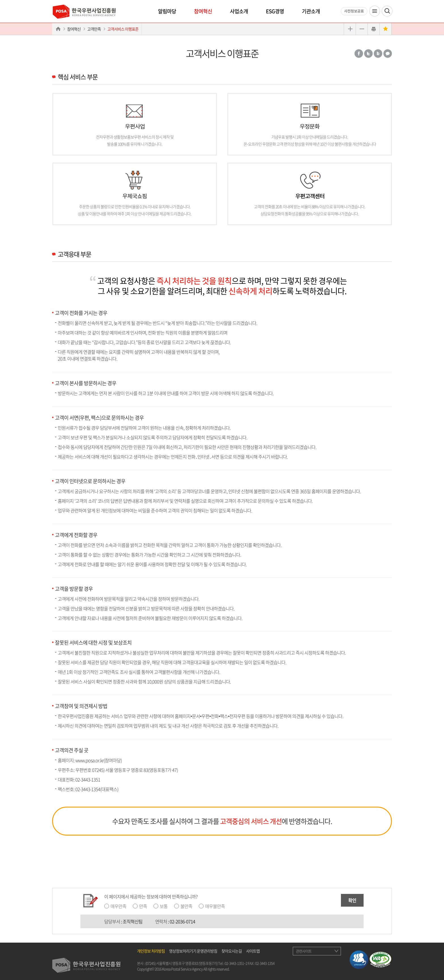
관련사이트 (304, 951)
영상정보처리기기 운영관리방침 (193, 951)
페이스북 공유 (359, 54)
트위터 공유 (368, 54)
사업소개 (239, 11)
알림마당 (167, 11)
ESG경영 (275, 11)
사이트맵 (253, 951)
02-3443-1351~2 (236, 963)
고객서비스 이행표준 (123, 29)
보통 (164, 906)
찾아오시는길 (232, 951)
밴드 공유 (378, 54)
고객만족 (94, 29)
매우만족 (118, 906)
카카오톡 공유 (388, 54)
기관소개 (311, 11)
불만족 (186, 906)
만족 (143, 906)
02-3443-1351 (88, 779)
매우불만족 (215, 906)
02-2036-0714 (182, 921)
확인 (352, 900)
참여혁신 (203, 11)
